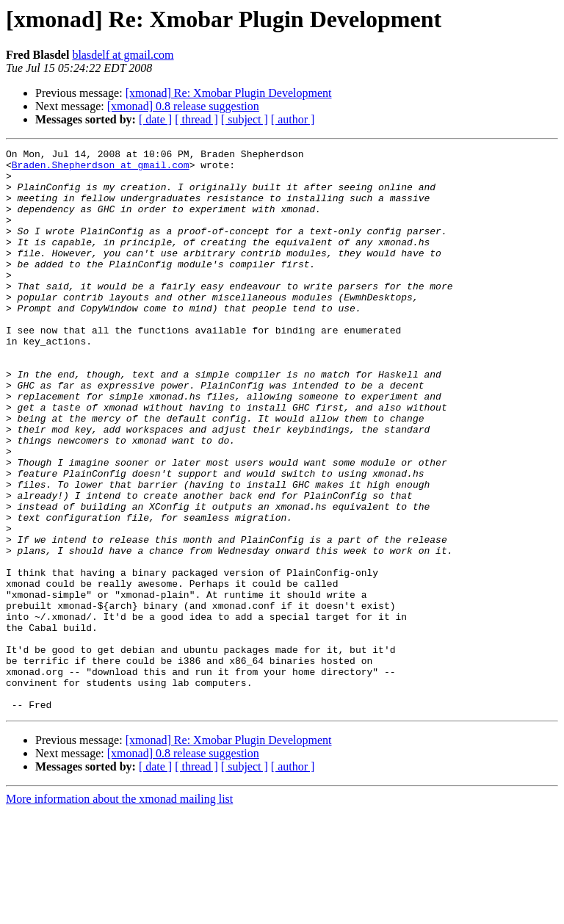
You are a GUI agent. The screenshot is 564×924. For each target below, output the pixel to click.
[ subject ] (245, 119)
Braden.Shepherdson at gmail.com (101, 169)
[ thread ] (196, 119)
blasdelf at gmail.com (123, 55)
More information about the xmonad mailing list (119, 911)
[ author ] (293, 119)
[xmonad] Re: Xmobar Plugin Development (229, 93)
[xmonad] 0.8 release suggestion (183, 106)
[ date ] (155, 119)
